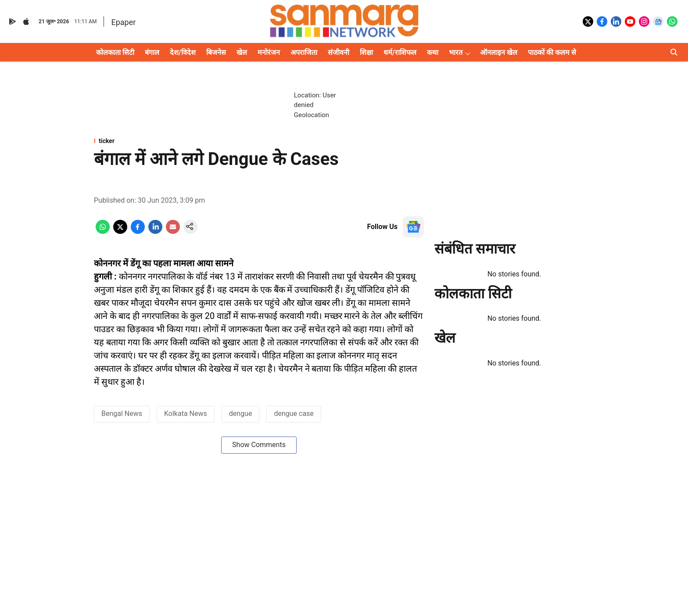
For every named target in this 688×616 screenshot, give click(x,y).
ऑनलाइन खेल (499, 52)
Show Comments (259, 445)
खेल (242, 52)
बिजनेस (216, 52)
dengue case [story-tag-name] (294, 414)
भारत (456, 52)
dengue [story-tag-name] (241, 414)
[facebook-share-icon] (138, 231)
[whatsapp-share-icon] (103, 231)
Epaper (123, 22)
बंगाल (152, 52)
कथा (433, 52)
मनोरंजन (269, 52)
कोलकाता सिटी (115, 52)
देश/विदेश (183, 52)
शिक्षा (366, 52)
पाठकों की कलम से (552, 52)
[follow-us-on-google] (413, 227)
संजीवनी (339, 52)
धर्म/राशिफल (400, 52)
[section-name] (259, 141)
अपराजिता (304, 52)
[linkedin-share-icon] (155, 231)
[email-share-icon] (173, 231)
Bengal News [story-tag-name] (122, 414)
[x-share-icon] (120, 231)
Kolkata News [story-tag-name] (186, 414)
